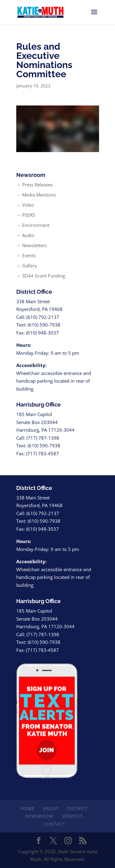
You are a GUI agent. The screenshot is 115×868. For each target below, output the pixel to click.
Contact (54, 824)
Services (72, 816)
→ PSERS (26, 215)
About (51, 808)
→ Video (25, 205)
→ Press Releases (34, 185)
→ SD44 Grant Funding (41, 276)
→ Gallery (27, 266)
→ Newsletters (32, 245)
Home (28, 808)
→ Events (26, 255)
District (78, 808)
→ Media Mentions (36, 195)
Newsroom (39, 816)
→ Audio (25, 235)
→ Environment (33, 225)
